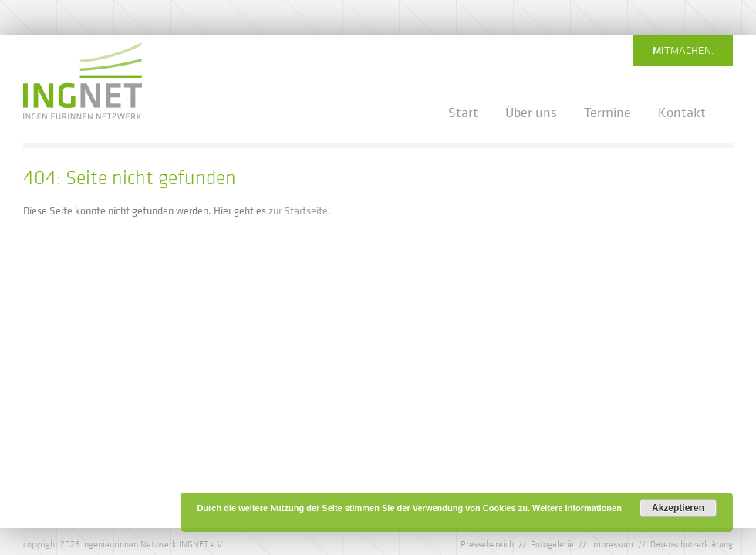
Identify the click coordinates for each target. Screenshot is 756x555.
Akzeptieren (678, 508)
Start (463, 113)
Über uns (531, 113)
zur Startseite (298, 210)
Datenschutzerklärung (692, 543)
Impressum (612, 543)
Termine (607, 113)
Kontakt (682, 113)
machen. (683, 50)
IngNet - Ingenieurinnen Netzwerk (83, 81)
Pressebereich (487, 543)
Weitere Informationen (577, 508)
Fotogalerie (552, 543)
